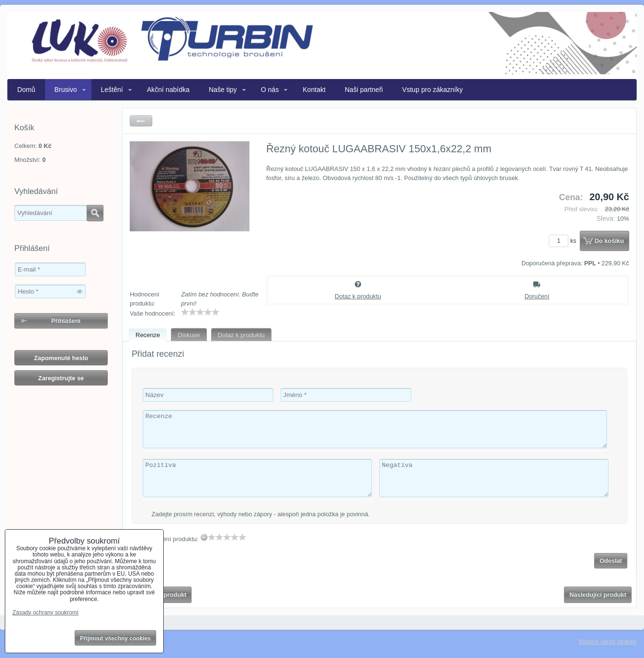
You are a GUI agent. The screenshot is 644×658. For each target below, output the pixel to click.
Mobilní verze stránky (608, 641)
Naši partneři (364, 90)
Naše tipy (223, 90)
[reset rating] (204, 537)
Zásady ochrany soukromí (45, 613)
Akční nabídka (168, 90)
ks (564, 241)
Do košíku (609, 241)
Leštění (112, 90)
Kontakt (314, 90)
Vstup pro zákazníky (433, 90)
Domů (26, 90)
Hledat (95, 213)
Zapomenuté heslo (61, 358)
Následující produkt (598, 595)
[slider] (200, 312)
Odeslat (611, 561)
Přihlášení (66, 321)
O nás (270, 90)
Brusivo (66, 90)
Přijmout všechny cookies (115, 638)
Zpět (141, 121)
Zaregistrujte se (61, 378)
